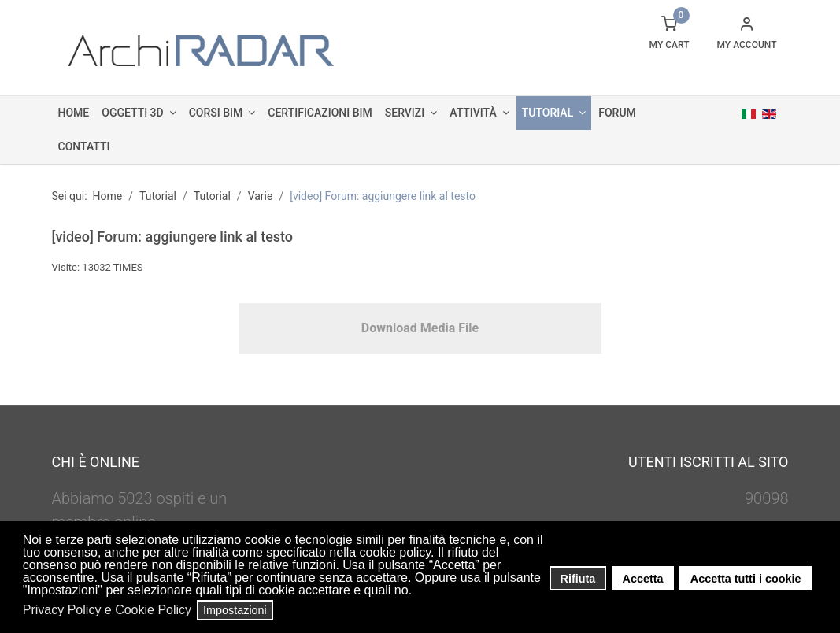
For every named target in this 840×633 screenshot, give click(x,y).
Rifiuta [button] (578, 579)
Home (74, 113)
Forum (617, 113)
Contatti (84, 146)
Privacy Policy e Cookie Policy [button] (107, 610)
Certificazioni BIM (320, 113)
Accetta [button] (643, 579)
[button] (417, 592)
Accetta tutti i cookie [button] (746, 579)
